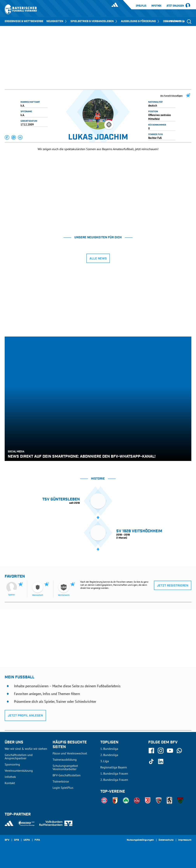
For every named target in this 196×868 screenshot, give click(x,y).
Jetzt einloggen (175, 6)
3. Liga (105, 761)
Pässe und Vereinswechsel (70, 753)
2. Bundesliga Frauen (114, 780)
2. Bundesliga (109, 755)
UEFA (27, 840)
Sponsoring (12, 764)
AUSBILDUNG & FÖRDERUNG (140, 21)
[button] (7, 137)
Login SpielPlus (63, 788)
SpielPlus (141, 6)
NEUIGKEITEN (57, 21)
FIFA (37, 840)
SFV (7, 840)
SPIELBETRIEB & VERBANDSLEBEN (94, 21)
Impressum (185, 840)
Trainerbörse (61, 781)
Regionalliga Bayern (114, 767)
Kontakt (10, 783)
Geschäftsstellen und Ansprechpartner (19, 756)
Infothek (156, 6)
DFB (16, 840)
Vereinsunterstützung (19, 771)
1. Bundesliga (109, 749)
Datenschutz (166, 840)
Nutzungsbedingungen (140, 840)
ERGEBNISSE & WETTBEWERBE (24, 21)
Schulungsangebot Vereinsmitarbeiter (65, 767)
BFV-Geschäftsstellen (67, 775)
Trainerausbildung (65, 759)
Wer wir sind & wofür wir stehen (26, 749)
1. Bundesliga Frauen (114, 773)
